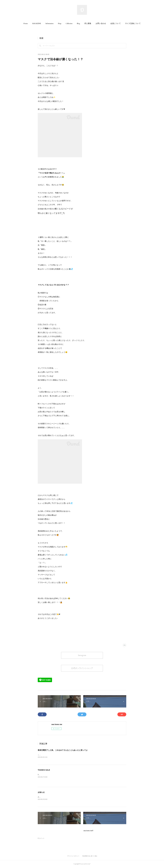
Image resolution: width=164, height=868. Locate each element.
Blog (78, 23)
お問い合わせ (101, 23)
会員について (116, 23)
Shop (60, 23)
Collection (69, 23)
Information (49, 23)
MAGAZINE (37, 23)
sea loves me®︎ (88, 831)
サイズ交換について (133, 23)
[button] (26, 23)
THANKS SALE (44, 770)
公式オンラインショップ (82, 668)
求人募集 (88, 23)
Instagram (82, 655)
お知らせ (41, 792)
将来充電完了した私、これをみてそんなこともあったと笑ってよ (63, 750)
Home (26, 23)
